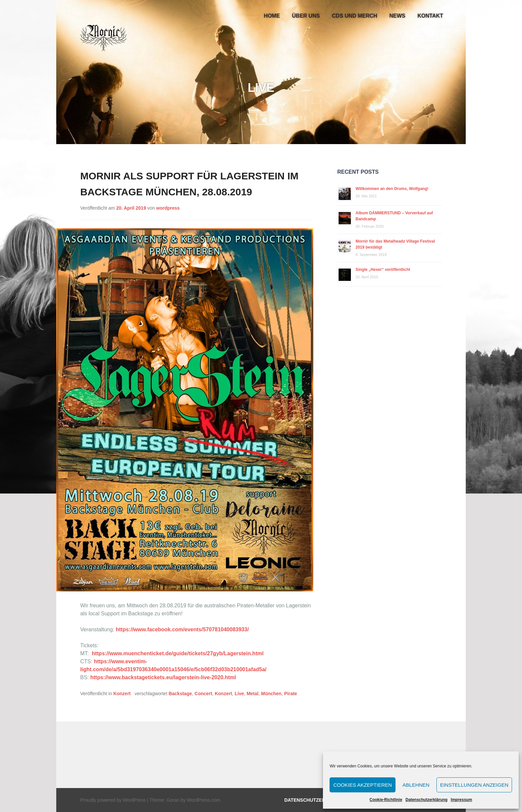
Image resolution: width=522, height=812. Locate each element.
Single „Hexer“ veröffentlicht (383, 270)
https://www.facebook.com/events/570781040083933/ (182, 629)
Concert (203, 694)
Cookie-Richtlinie (386, 800)
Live (239, 694)
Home (272, 16)
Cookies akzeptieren (363, 785)
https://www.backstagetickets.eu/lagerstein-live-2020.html (163, 677)
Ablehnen (416, 785)
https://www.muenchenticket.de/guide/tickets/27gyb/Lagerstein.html (178, 653)
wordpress (168, 208)
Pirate (290, 694)
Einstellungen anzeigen (474, 785)
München (271, 694)
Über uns (306, 16)
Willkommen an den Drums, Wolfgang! (392, 189)
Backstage (180, 694)
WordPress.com (204, 800)
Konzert (122, 694)
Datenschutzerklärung (426, 800)
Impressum (461, 800)
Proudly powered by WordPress (113, 800)
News (397, 16)
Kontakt (430, 16)
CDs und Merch (355, 16)
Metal (253, 694)
